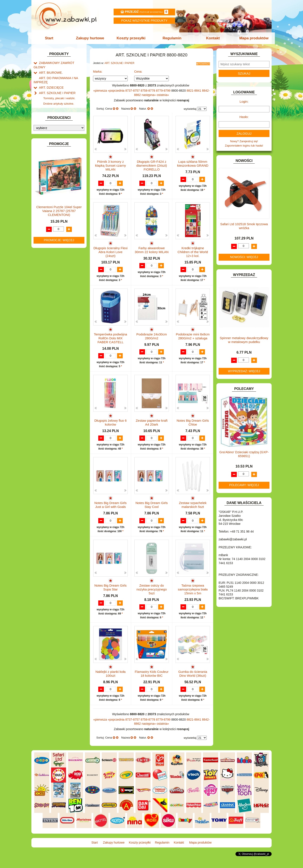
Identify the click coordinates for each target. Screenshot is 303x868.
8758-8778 (148, 89)
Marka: (98, 70)
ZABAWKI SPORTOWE (54, 292)
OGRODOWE (48, 253)
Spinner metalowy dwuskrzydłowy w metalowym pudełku (244, 340)
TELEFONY (46, 278)
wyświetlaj (190, 108)
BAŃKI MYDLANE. (51, 127)
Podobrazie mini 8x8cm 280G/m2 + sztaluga (193, 336)
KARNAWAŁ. (47, 205)
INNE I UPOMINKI (50, 186)
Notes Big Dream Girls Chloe (193, 422)
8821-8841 (194, 89)
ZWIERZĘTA (47, 297)
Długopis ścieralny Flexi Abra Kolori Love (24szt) (111, 251)
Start (51, 38)
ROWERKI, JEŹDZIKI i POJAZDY (60, 268)
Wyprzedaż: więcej (244, 371)
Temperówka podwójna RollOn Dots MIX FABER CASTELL (110, 337)
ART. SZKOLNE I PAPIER (55, 86)
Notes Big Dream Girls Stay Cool (152, 509)
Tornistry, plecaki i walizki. (59, 91)
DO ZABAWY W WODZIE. (55, 166)
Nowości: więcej (244, 257)
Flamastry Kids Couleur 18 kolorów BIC (152, 682)
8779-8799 (164, 89)
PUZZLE (44, 263)
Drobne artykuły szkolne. (59, 96)
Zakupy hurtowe (91, 38)
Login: (244, 101)
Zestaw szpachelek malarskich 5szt (193, 509)
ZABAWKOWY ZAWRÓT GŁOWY (60, 63)
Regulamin (172, 38)
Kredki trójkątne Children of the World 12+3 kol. (193, 251)
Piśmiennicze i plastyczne (59, 106)
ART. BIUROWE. (49, 68)
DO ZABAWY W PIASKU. (55, 156)
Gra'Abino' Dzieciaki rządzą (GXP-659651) (244, 454)
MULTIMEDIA (48, 243)
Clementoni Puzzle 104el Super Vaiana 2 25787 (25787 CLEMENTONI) (59, 412)
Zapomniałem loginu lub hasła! (244, 146)
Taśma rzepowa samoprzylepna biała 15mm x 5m (193, 597)
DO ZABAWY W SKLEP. (54, 161)
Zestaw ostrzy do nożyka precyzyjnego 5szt (151, 597)
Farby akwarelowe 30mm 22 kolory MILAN (152, 249)
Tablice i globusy (54, 111)
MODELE (45, 238)
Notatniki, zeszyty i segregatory (63, 120)
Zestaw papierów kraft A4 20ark (152, 422)
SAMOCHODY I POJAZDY (56, 273)
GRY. (42, 181)
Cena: (138, 70)
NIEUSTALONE (49, 302)
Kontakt (212, 38)
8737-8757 (133, 89)
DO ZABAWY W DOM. (53, 151)
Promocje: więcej (59, 441)
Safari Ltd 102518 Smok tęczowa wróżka (244, 226)
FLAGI (43, 176)
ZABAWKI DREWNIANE (54, 287)
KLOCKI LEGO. (49, 215)
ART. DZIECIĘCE (50, 81)
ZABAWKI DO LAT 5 (52, 282)
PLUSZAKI (46, 258)
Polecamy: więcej (244, 485)
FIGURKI (45, 171)
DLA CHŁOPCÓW (50, 137)
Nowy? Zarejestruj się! (244, 141)
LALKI (43, 233)
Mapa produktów (252, 38)
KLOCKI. (44, 210)
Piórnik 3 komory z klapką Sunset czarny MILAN (110, 164)
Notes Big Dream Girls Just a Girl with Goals (110, 509)
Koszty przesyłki (131, 38)
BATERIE (45, 132)
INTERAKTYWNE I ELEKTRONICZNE (48, 198)
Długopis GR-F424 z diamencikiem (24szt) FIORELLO (152, 164)
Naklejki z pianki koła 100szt (110, 682)
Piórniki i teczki (53, 101)
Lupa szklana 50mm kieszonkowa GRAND (193, 162)
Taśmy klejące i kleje (56, 116)
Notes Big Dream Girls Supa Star (110, 595)
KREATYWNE (48, 219)
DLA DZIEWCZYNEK (52, 142)
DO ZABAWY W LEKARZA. (56, 147)
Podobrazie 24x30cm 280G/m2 (152, 336)
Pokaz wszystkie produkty (144, 21)
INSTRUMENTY (49, 191)
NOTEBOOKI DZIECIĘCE (55, 248)
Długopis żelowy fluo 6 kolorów (110, 422)
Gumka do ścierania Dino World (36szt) (193, 682)
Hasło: (244, 117)
